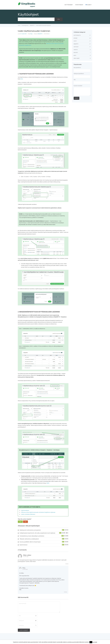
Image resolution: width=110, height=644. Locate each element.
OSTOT (75, 41)
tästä (21, 79)
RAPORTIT (76, 53)
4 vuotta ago (26, 556)
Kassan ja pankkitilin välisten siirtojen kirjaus (30, 542)
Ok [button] (91, 642)
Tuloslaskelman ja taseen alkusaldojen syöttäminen (32, 536)
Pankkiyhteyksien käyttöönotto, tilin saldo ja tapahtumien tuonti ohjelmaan (37, 533)
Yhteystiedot (79, 5)
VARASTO (76, 50)
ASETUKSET (76, 47)
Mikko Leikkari (27, 555)
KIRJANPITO (40, 34)
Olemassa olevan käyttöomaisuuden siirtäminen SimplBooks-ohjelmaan (38, 512)
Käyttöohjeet (69, 5)
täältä (48, 483)
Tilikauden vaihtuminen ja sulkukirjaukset (29, 539)
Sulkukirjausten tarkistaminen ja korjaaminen (30, 530)
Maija (31, 34)
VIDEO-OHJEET (77, 58)
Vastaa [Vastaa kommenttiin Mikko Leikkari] (67, 564)
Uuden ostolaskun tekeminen (28, 514)
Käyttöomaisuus (25, 510)
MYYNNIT (76, 38)
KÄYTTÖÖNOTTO (77, 35)
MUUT (75, 55)
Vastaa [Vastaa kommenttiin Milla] (65, 592)
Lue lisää (95, 642)
